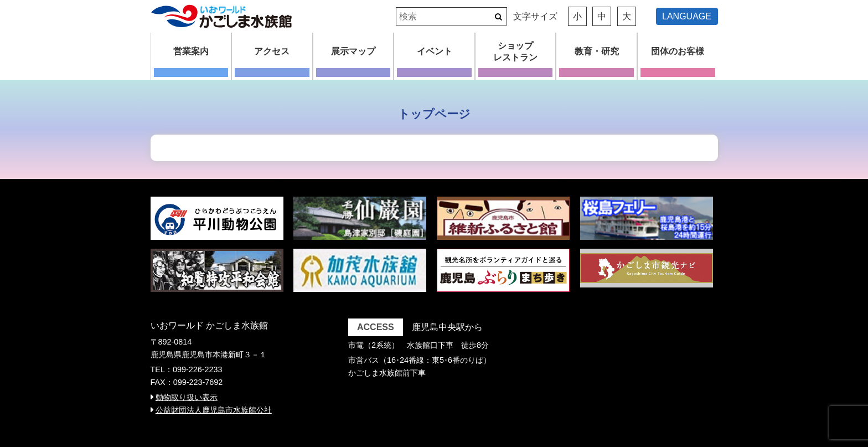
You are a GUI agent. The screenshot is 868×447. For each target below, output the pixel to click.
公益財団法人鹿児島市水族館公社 (214, 410)
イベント (435, 51)
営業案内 (191, 51)
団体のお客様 (678, 51)
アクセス (272, 51)
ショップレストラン (515, 52)
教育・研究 (597, 51)
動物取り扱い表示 (187, 397)
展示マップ (353, 51)
